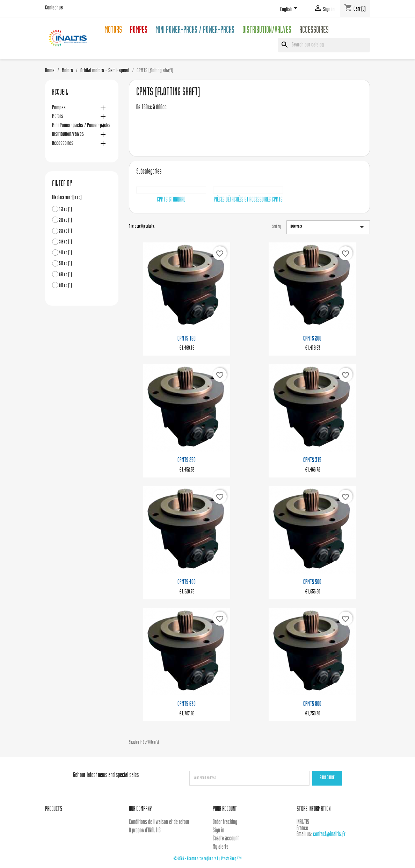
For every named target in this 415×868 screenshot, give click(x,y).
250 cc (65, 231)
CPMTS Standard (171, 200)
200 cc (65, 221)
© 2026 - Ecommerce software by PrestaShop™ (207, 859)
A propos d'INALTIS (145, 831)
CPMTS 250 (187, 461)
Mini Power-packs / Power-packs (195, 31)
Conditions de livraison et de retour (159, 822)
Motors (113, 31)
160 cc (65, 210)
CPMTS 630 (187, 704)
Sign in (219, 831)
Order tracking (225, 822)
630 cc (65, 275)
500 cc (65, 264)
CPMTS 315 (312, 461)
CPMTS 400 (187, 582)
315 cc (65, 242)
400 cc (65, 253)
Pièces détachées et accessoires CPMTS (248, 200)
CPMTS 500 (312, 582)
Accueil (60, 93)
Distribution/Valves (267, 31)
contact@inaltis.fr (329, 835)
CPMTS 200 (312, 339)
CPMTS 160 (187, 339)
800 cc (65, 286)
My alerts (221, 847)
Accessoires (314, 31)
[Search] (324, 45)
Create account (226, 839)
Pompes (139, 31)
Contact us (54, 8)
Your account (225, 809)
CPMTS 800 (312, 704)
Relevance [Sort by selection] (328, 227)
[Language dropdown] (290, 9)
